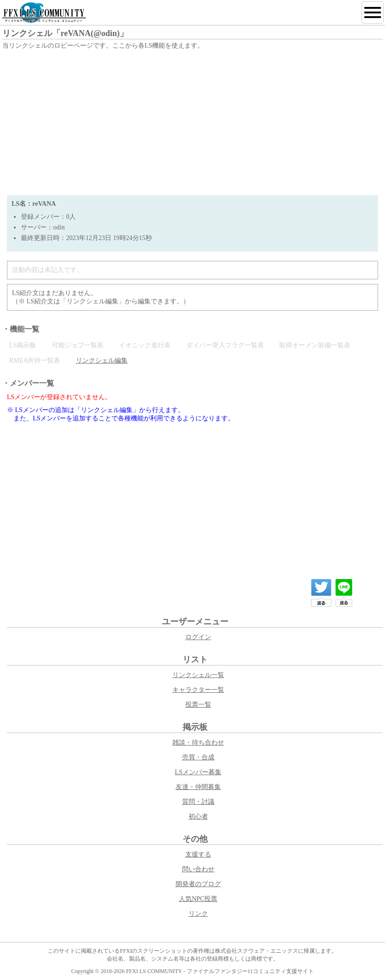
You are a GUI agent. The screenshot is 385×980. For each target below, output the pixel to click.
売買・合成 (198, 757)
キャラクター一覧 (198, 690)
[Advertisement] (192, 121)
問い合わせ (198, 869)
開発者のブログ (198, 884)
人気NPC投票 (198, 899)
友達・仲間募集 (198, 787)
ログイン (198, 637)
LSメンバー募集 (198, 772)
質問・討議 (198, 802)
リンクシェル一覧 (198, 675)
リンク (198, 914)
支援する (198, 854)
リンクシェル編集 (102, 361)
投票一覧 (198, 705)
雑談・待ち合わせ (198, 743)
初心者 (198, 817)
